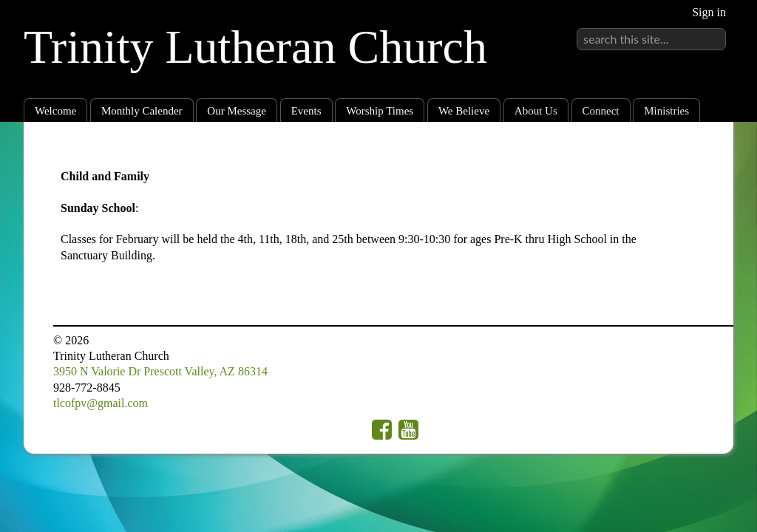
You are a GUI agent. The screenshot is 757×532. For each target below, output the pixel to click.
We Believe (464, 111)
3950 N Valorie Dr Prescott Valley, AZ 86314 (160, 371)
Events (306, 111)
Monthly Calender (142, 111)
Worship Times (380, 111)
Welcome (55, 111)
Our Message (237, 111)
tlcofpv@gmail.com (101, 403)
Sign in (709, 12)
